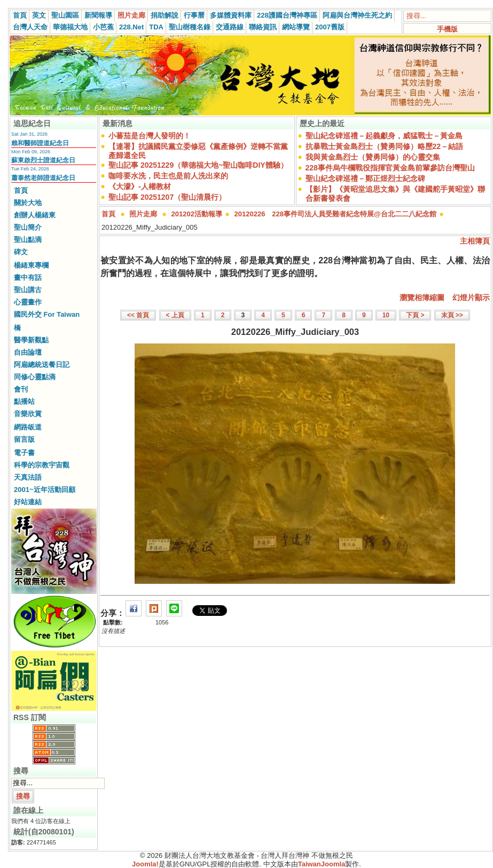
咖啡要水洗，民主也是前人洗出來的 (168, 176)
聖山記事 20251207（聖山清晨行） (167, 197)
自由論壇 (28, 352)
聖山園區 (65, 15)
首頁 (20, 15)
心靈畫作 (28, 302)
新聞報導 (98, 15)
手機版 (447, 29)
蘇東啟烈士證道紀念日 (43, 160)
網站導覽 (296, 27)
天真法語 (28, 477)
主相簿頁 (475, 241)
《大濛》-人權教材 (140, 186)
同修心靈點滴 (35, 377)
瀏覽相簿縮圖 (422, 298)
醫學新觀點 (31, 340)
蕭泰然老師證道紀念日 (43, 178)
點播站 (24, 401)
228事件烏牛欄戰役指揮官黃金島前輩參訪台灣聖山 (390, 168)
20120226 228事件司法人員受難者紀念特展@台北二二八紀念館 (335, 214)
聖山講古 (28, 290)
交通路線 (230, 27)
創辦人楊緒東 (35, 215)
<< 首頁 (138, 315)
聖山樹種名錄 (190, 27)
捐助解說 (165, 15)
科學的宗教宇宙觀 (42, 465)
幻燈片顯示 (471, 298)
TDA (156, 27)
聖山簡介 (28, 227)
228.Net (131, 27)
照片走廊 (131, 15)
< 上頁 (175, 315)
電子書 (24, 453)
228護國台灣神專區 (287, 15)
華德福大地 (70, 27)
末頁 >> (452, 315)
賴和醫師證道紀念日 (40, 143)
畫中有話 (28, 277)
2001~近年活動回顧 (45, 490)
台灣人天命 (30, 27)
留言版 (24, 439)
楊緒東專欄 (31, 265)
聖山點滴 (28, 240)
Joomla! (145, 864)
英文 (39, 15)
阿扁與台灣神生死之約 (357, 15)
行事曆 (194, 15)
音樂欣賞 (28, 414)
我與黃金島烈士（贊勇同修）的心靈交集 (373, 157)
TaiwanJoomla (322, 864)
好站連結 (28, 502)
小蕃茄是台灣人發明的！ (150, 136)
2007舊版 (330, 27)
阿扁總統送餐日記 (42, 365)
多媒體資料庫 (231, 15)
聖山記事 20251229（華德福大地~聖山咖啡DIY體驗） (198, 165)
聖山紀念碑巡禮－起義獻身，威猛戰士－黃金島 (384, 136)
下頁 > (415, 315)
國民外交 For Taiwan (47, 314)
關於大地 (28, 203)
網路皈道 (28, 427)
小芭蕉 (103, 27)
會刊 (21, 389)
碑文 (21, 252)
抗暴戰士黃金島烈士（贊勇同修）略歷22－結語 (385, 146)
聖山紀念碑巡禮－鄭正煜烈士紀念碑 (365, 178)
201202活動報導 (197, 214)
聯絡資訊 (263, 27)
